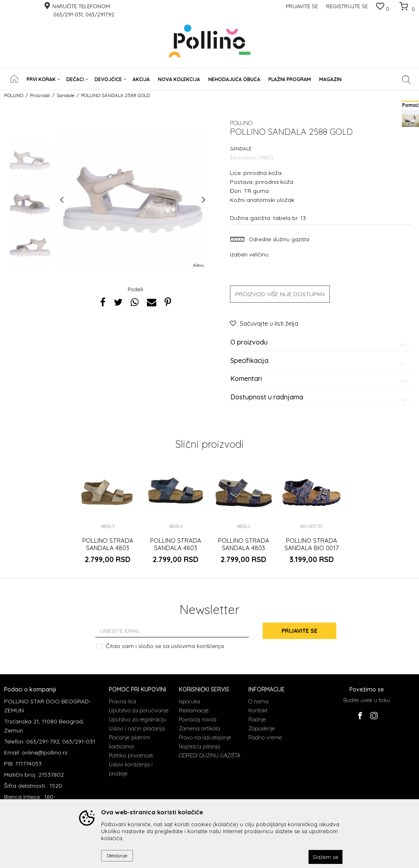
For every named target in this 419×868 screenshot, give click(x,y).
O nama (258, 701)
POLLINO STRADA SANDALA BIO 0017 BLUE (312, 548)
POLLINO (14, 95)
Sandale (65, 95)
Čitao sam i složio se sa (165, 646)
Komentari (320, 379)
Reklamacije (194, 710)
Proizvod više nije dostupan (280, 294)
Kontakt (258, 710)
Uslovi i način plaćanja (137, 728)
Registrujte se (347, 6)
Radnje (257, 719)
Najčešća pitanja (199, 746)
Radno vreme (265, 737)
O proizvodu (320, 342)
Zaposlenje (262, 728)
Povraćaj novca (198, 719)
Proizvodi (40, 95)
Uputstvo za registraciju (138, 719)
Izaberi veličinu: (250, 254)
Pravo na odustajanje (205, 737)
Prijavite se (300, 631)
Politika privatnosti (131, 755)
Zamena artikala (199, 728)
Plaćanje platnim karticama (130, 742)
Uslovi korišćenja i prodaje (131, 769)
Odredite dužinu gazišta (278, 239)
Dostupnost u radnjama (320, 397)
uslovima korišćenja (197, 646)
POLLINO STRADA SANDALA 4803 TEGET (176, 548)
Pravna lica (123, 701)
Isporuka (189, 701)
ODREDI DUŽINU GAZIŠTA (209, 755)
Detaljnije (117, 856)
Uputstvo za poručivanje (139, 710)
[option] (30, 161)
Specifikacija (320, 361)
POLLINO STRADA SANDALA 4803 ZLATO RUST (108, 548)
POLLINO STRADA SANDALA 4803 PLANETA (244, 548)
